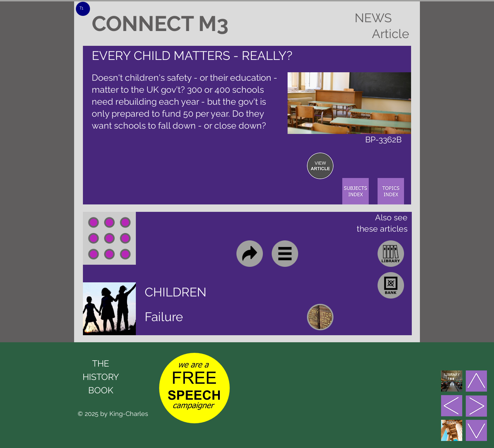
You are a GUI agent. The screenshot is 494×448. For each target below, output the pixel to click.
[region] (320, 166)
